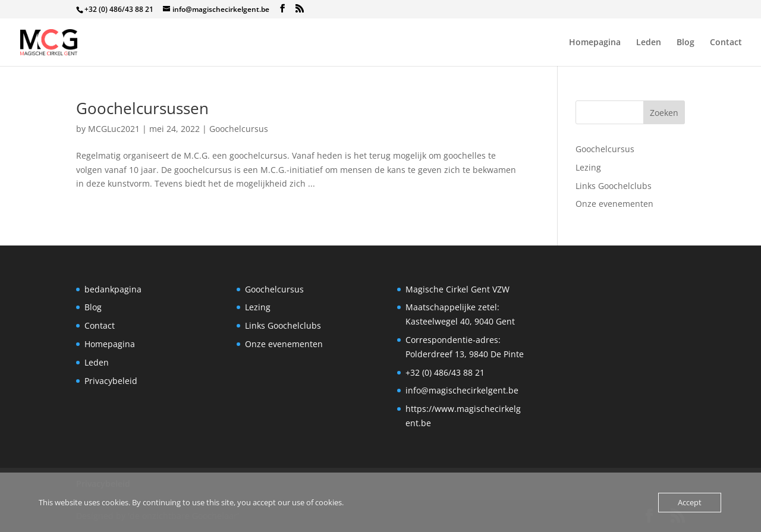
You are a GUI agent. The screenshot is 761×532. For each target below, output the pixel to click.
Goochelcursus (239, 129)
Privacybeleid (111, 381)
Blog (685, 43)
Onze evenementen (614, 204)
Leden (649, 43)
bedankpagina (113, 289)
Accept (690, 502)
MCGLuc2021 (114, 129)
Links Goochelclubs (614, 186)
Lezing (588, 167)
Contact (726, 43)
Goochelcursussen (142, 108)
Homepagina (595, 43)
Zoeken (664, 113)
